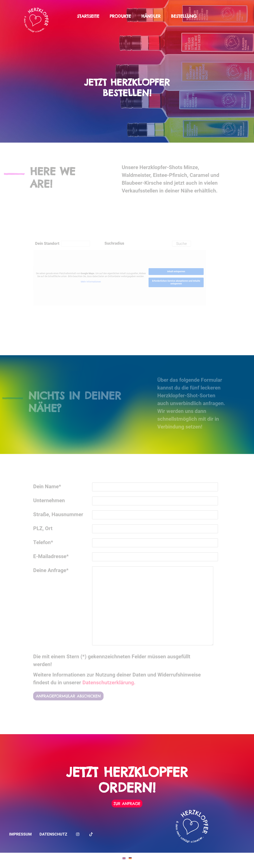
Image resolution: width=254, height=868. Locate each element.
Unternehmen (54, 500)
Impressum (20, 834)
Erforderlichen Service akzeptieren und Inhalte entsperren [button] (181, 282)
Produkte (120, 16)
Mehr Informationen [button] (96, 282)
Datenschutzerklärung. (114, 683)
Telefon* (48, 542)
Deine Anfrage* (56, 570)
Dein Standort (52, 243)
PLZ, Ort (48, 528)
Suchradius (119, 243)
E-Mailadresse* (56, 556)
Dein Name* (52, 486)
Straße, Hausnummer (63, 514)
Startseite (88, 16)
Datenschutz (53, 834)
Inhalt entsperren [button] (181, 271)
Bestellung (184, 16)
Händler (151, 16)
